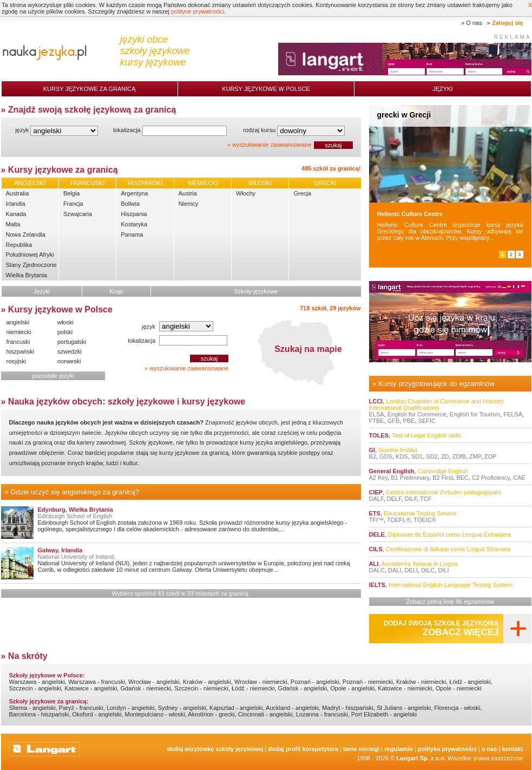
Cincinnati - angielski (265, 714)
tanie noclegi (361, 749)
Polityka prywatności (447, 749)
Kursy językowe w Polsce (266, 89)
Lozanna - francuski (322, 714)
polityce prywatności (198, 11)
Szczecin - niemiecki (201, 688)
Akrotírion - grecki (211, 714)
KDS (402, 456)
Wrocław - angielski (154, 682)
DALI (395, 570)
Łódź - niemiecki (253, 688)
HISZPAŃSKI (145, 183)
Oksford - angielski (97, 714)
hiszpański (20, 351)
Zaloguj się (507, 23)
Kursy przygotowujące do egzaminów (436, 384)
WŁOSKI (260, 183)
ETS (375, 513)
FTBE (377, 421)
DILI (443, 570)
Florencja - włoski (457, 708)
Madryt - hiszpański (348, 708)
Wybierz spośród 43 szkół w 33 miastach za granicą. (180, 593)
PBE (409, 421)
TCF (426, 499)
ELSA (377, 414)
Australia (18, 193)
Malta (13, 224)
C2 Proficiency (491, 478)
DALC (377, 570)
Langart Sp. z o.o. (421, 758)
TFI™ (377, 520)
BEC (462, 478)
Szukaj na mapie (308, 349)
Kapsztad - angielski (236, 708)
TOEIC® (425, 520)
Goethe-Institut (398, 450)
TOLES (379, 435)
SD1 (417, 456)
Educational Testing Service (420, 513)
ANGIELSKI (30, 183)
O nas (474, 23)
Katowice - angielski (91, 688)
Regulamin (399, 749)
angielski (18, 322)
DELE (377, 534)
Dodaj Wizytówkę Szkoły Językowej (215, 749)
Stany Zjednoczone (31, 265)
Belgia (72, 193)
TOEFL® (399, 520)
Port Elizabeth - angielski (384, 714)
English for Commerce (417, 414)
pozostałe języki (53, 376)
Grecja (302, 193)
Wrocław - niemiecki (261, 682)
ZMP (475, 456)
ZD (445, 456)
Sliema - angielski (32, 708)
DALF (376, 499)
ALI (374, 564)
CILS (376, 549)
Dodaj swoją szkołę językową (441, 628)
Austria (188, 193)
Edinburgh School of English (75, 516)
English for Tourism (475, 414)
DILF (411, 499)
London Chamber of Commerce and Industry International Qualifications (436, 404)
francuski (18, 342)
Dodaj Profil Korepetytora (304, 749)
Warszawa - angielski (37, 682)
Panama (132, 234)
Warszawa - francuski (97, 682)
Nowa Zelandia (26, 234)
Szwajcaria (78, 214)
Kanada (16, 214)
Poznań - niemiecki (368, 682)
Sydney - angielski (182, 708)
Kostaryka (134, 224)
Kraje (117, 291)
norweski (69, 361)
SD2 (432, 456)
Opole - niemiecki (459, 688)
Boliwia (130, 204)
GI (372, 450)
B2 (373, 456)
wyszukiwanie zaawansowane (272, 145)
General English (392, 471)
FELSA (513, 414)
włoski (65, 322)
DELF (394, 499)
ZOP (491, 456)
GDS (386, 456)
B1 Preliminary (410, 478)
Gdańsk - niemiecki (146, 688)
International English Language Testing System (451, 585)
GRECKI (325, 183)
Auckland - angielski (292, 708)
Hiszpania (134, 214)
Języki (442, 89)
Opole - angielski (352, 688)
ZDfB (459, 456)
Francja (73, 204)
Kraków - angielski (207, 682)
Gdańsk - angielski (303, 688)
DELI (411, 570)
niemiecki (19, 332)
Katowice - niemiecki (405, 688)
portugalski (72, 342)
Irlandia (16, 204)
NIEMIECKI (202, 183)
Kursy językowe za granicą (90, 89)
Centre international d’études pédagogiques (444, 492)
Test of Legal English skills (426, 435)
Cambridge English (442, 471)
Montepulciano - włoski (155, 714)
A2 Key (379, 478)
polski (65, 332)
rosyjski (17, 361)
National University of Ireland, (77, 557)
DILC (428, 570)
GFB (394, 421)
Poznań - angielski (315, 682)
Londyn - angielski (131, 708)
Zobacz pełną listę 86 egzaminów (450, 602)
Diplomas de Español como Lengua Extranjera (449, 534)
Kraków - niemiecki (421, 682)
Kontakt (512, 749)
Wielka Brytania (27, 275)
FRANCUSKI (88, 183)
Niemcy (189, 204)
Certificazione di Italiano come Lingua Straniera (448, 549)
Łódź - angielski (470, 682)
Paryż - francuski (81, 708)
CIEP (376, 492)
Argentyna (134, 193)
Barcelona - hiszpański (39, 714)
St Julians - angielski (404, 708)
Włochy (246, 193)
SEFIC (427, 421)
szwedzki (70, 351)
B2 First (443, 478)
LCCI (376, 401)
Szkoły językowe (256, 291)
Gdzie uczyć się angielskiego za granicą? (75, 492)
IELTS (377, 585)
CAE (519, 478)
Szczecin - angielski (35, 688)
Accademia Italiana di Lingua (420, 564)
